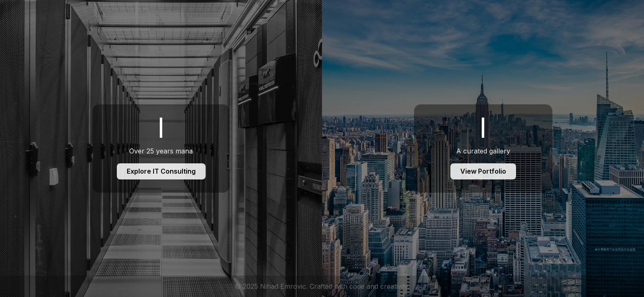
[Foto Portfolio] (483, 148)
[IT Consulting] (161, 148)
